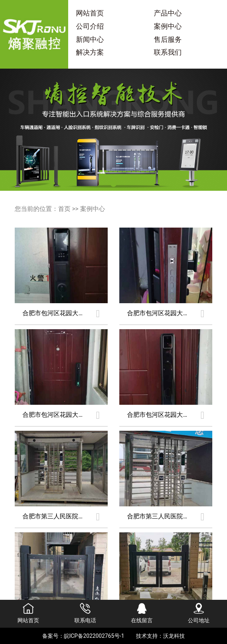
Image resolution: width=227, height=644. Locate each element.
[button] (113, 184)
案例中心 (168, 26)
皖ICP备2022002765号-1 (94, 636)
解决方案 (90, 52)
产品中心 (168, 13)
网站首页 (90, 13)
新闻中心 (90, 40)
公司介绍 (90, 26)
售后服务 (168, 40)
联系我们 (168, 52)
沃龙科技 (174, 636)
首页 (64, 209)
